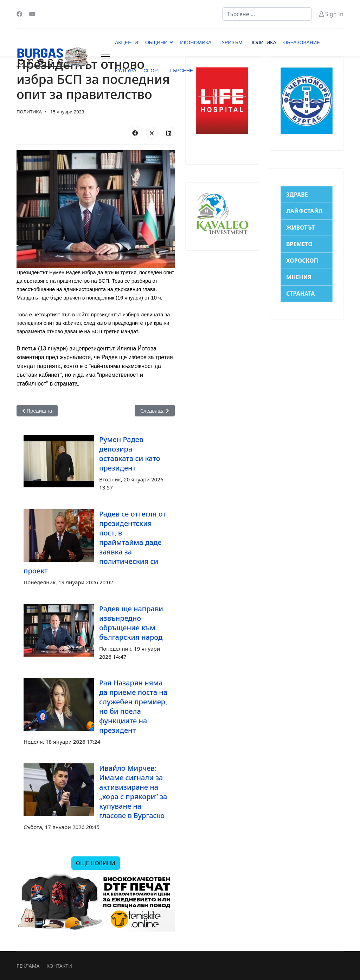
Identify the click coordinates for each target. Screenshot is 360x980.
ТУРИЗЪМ (231, 42)
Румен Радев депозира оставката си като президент (130, 454)
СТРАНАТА (300, 294)
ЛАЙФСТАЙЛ (304, 211)
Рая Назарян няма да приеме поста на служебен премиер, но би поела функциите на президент (133, 706)
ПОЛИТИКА (263, 42)
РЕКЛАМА (28, 966)
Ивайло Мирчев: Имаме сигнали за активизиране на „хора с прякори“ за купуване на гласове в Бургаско (133, 792)
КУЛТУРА (126, 71)
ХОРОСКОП (302, 261)
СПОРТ (152, 71)
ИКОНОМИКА (196, 42)
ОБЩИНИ (156, 42)
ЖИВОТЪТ (300, 228)
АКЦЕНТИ (127, 42)
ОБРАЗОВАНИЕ (302, 42)
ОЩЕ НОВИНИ (96, 863)
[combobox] (267, 14)
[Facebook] (19, 14)
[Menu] (105, 57)
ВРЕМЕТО (299, 244)
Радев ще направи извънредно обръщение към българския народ (131, 623)
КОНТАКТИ (59, 966)
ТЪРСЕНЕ (181, 71)
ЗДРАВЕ (297, 195)
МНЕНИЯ (299, 277)
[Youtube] (32, 14)
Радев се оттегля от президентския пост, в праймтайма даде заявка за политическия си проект (95, 542)
